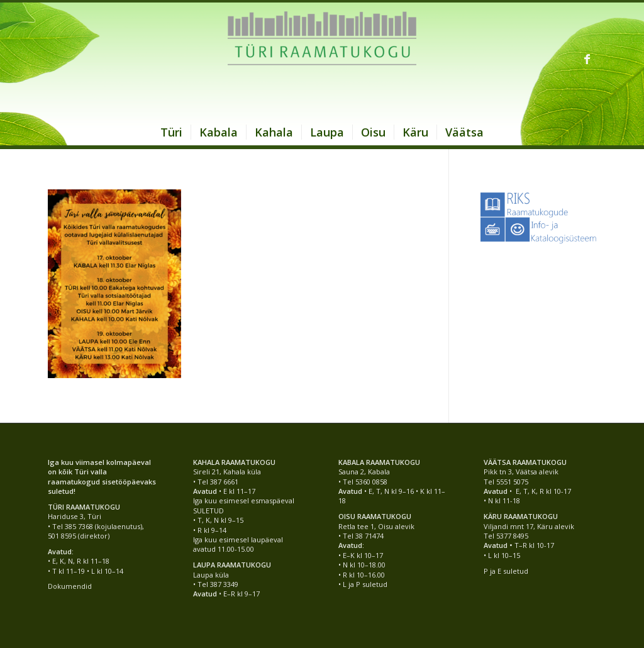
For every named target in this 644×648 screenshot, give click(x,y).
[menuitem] (171, 132)
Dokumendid (70, 586)
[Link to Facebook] (587, 59)
